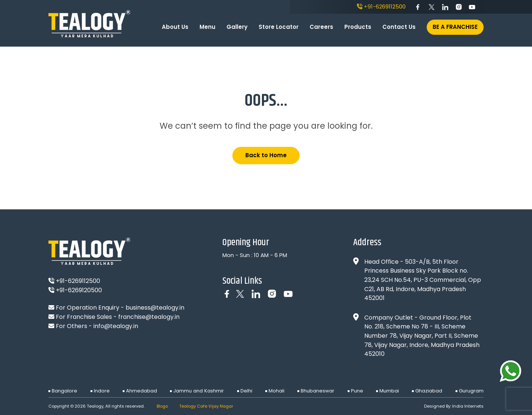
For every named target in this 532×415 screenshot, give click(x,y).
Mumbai (389, 391)
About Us (175, 27)
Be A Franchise (455, 27)
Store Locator (279, 27)
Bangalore (64, 391)
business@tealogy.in (155, 308)
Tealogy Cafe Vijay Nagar (206, 406)
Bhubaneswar (318, 391)
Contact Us (399, 27)
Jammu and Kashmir (199, 391)
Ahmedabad (141, 391)
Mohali (277, 391)
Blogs (162, 406)
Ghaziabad (429, 391)
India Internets (468, 406)
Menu (207, 27)
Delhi (246, 391)
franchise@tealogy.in (149, 317)
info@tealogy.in (116, 326)
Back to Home (266, 155)
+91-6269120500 (75, 290)
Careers (321, 27)
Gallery (237, 27)
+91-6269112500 (381, 6)
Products (358, 27)
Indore (102, 391)
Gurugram (471, 391)
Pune (357, 391)
